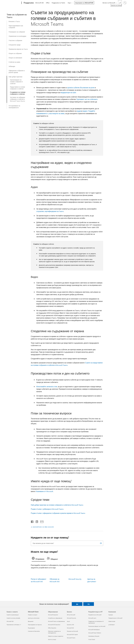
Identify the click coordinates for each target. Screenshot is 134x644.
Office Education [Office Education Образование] (52, 628)
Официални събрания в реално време (17, 72)
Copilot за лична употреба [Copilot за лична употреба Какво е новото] (13, 618)
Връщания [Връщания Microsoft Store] (31, 621)
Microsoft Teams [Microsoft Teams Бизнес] (71, 638)
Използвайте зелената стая (47, 386)
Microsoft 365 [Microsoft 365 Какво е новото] (10, 621)
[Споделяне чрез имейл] (41, 521)
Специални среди (15, 45)
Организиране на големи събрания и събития (16, 82)
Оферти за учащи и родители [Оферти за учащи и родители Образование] (56, 636)
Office (48, 3)
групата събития (73, 88)
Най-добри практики (15, 77)
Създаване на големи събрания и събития (18, 93)
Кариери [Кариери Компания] (111, 615)
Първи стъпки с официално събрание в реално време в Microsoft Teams (58, 513)
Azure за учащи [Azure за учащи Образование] (52, 639)
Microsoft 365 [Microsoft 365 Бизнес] (70, 628)
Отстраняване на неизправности (14, 107)
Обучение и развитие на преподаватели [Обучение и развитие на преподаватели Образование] (54, 632)
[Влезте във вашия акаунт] (125, 3)
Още (69, 3)
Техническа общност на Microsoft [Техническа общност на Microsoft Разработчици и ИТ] (97, 626)
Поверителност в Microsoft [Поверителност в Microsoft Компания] (115, 618)
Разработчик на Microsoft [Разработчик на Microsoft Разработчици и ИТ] (95, 615)
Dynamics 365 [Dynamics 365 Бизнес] (70, 625)
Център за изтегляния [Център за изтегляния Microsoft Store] (34, 618)
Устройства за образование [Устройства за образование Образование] (55, 618)
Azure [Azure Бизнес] (68, 621)
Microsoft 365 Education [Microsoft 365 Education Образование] (54, 625)
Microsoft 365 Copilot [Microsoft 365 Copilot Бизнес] (72, 634)
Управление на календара (17, 36)
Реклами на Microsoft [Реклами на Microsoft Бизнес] (72, 631)
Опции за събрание (15, 53)
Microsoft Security (75, 579)
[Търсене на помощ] (120, 3)
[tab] (39, 559)
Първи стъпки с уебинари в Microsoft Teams (47, 509)
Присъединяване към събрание (16, 27)
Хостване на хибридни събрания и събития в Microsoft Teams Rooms (17, 99)
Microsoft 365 (40, 3)
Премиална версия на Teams (18, 49)
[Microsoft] (14, 3)
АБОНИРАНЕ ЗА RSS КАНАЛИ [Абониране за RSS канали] (43, 527)
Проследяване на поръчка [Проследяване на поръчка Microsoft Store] (35, 625)
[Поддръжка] (28, 3)
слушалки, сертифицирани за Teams (50, 211)
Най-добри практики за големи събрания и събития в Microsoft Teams (57, 505)
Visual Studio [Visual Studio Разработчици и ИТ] (92, 639)
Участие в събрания (15, 40)
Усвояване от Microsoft (44, 491)
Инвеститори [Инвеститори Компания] (112, 621)
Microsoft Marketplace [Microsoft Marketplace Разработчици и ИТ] (94, 630)
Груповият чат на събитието (87, 99)
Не (89, 604)
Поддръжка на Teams (58, 3)
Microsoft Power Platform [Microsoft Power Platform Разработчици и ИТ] (95, 633)
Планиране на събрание (17, 32)
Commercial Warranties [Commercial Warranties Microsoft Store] (34, 631)
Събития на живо (14, 62)
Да (77, 604)
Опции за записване (15, 58)
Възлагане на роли (87, 88)
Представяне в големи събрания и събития (17, 88)
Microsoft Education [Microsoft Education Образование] (53, 615)
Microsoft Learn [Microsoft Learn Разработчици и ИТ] (92, 618)
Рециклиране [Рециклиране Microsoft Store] (31, 628)
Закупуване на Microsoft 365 (84, 3)
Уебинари (12, 66)
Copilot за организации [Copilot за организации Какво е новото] (13, 615)
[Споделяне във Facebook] (32, 521)
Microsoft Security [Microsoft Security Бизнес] (71, 618)
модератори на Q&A (68, 92)
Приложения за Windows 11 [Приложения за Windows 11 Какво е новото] (14, 625)
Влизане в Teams (14, 21)
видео (85, 111)
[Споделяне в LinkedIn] (36, 521)
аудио (79, 111)
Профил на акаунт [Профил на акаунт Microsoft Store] (33, 615)
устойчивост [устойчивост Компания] (112, 625)
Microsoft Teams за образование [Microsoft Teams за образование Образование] (56, 621)
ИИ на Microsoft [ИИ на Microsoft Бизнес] (71, 615)
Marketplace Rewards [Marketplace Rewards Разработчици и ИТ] (94, 636)
